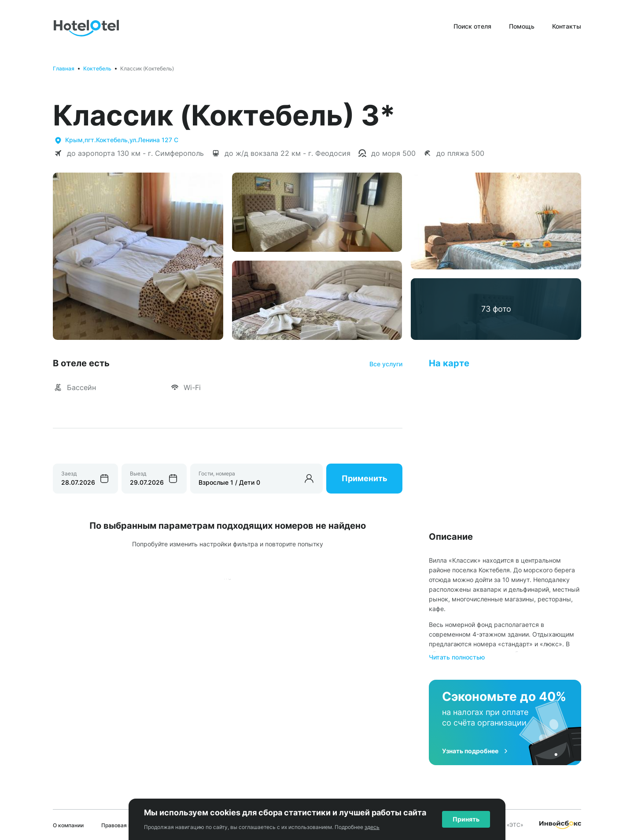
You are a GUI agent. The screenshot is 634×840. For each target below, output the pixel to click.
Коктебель (97, 68)
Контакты (567, 26)
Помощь (522, 26)
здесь (372, 827)
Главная (64, 68)
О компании (68, 825)
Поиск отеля (472, 26)
